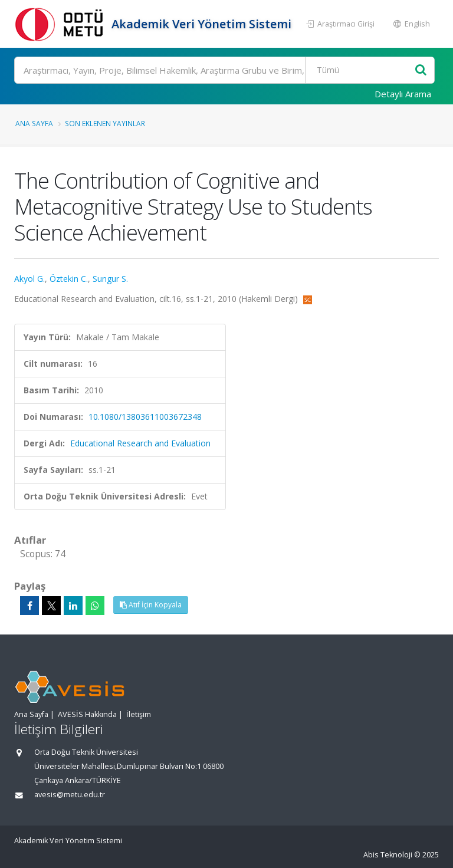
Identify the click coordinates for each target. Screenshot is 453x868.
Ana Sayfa (34, 123)
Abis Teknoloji (388, 855)
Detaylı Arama (403, 94)
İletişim (139, 714)
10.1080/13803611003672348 (145, 417)
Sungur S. (110, 279)
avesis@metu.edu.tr (70, 795)
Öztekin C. (69, 279)
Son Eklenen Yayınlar (105, 123)
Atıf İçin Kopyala (151, 605)
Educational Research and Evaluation (140, 443)
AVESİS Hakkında (87, 714)
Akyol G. (29, 279)
